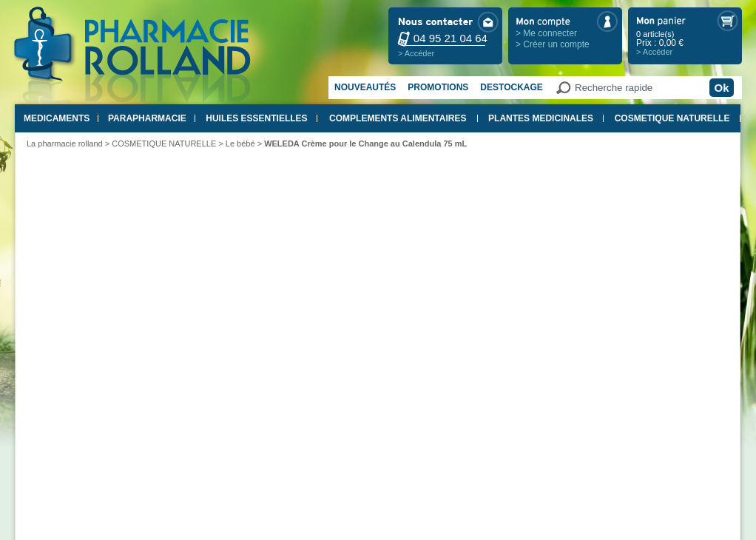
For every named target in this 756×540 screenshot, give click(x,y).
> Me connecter (546, 33)
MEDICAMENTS (57, 118)
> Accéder (416, 53)
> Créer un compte (553, 44)
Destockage (511, 87)
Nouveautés (365, 87)
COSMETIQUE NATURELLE (672, 118)
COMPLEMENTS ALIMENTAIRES (398, 118)
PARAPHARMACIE (147, 118)
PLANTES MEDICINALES (541, 118)
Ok (721, 88)
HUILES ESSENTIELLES (256, 118)
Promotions (438, 87)
